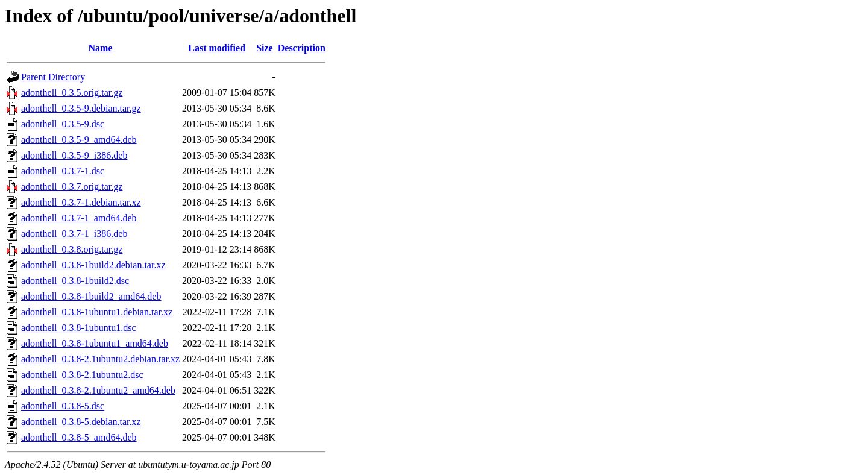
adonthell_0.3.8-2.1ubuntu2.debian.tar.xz (100, 359)
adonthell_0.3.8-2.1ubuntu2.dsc (82, 375)
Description (302, 48)
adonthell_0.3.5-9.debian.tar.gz (81, 108)
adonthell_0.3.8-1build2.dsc (75, 281)
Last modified (217, 48)
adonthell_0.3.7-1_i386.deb (74, 234)
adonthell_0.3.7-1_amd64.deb (79, 218)
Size (265, 48)
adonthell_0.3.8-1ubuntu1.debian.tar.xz (97, 312)
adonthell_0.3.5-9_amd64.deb (79, 140)
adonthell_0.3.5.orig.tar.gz (72, 93)
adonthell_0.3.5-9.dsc (63, 124)
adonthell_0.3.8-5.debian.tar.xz (81, 422)
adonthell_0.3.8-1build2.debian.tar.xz (93, 265)
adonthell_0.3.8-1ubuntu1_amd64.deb (95, 343)
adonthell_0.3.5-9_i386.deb (74, 155)
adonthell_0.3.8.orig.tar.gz (72, 249)
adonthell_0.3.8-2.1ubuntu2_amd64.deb (98, 390)
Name (101, 48)
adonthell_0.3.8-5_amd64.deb (79, 437)
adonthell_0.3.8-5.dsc (63, 406)
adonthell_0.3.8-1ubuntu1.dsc (79, 328)
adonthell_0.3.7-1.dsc (63, 171)
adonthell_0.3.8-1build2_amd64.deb (91, 296)
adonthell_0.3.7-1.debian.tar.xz (81, 202)
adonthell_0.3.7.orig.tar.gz (72, 187)
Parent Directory (53, 77)
